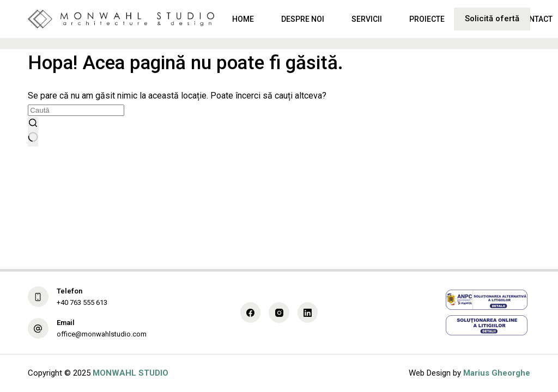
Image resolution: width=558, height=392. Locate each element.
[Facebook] (251, 313)
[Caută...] (76, 110)
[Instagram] (279, 313)
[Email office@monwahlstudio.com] (38, 328)
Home (243, 19)
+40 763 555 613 (82, 302)
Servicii (367, 19)
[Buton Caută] (33, 132)
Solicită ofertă (492, 19)
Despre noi (303, 19)
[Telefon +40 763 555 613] (38, 297)
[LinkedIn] (308, 313)
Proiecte (427, 19)
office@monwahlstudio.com (102, 334)
